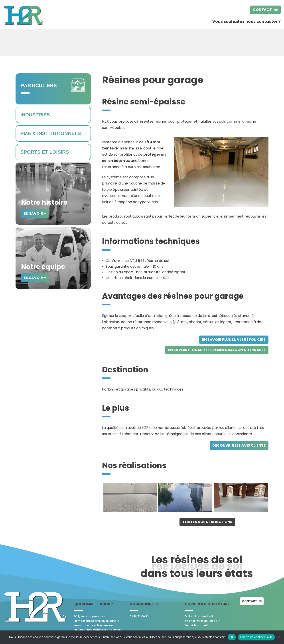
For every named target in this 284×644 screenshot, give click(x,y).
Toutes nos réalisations (207, 522)
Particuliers (39, 85)
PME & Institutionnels (51, 133)
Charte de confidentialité (256, 637)
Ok (232, 637)
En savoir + (35, 213)
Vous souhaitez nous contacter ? (247, 21)
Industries (35, 115)
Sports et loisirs (45, 152)
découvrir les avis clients (239, 445)
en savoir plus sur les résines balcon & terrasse (217, 350)
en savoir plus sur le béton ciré (234, 340)
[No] (278, 637)
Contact (265, 10)
